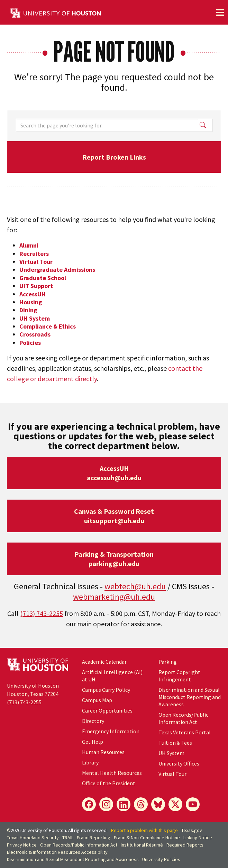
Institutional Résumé (142, 845)
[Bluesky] (158, 804)
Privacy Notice (22, 845)
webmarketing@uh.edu (114, 597)
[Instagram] (106, 804)
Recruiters (34, 254)
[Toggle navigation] (220, 12)
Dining (28, 310)
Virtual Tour (36, 262)
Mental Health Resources (112, 773)
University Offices (179, 763)
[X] (175, 804)
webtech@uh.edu (135, 586)
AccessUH (33, 294)
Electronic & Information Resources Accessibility (57, 852)
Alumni (29, 245)
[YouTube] (193, 804)
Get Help (93, 742)
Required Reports (185, 845)
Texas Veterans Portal (185, 732)
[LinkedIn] (124, 804)
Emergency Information (111, 731)
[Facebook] (89, 804)
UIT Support (36, 286)
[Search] (107, 125)
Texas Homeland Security (33, 838)
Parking (168, 662)
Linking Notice (198, 838)
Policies (30, 343)
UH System (35, 318)
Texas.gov (192, 830)
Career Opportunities (107, 710)
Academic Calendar (104, 662)
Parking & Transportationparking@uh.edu (114, 559)
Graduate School (43, 278)
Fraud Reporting (94, 838)
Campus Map (97, 700)
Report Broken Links (114, 157)
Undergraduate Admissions (57, 270)
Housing (31, 302)
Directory (93, 721)
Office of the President (109, 783)
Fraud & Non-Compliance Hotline (147, 838)
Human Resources (103, 752)
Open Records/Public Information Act (183, 718)
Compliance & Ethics (48, 326)
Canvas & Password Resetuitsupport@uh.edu (114, 516)
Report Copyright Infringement (179, 676)
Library (90, 762)
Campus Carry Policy (106, 690)
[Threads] (141, 804)
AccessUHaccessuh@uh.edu (114, 473)
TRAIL (68, 838)
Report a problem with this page (144, 830)
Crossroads (35, 334)
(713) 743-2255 (42, 613)
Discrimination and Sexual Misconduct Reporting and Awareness (190, 697)
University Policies (161, 859)
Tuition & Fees (175, 743)
